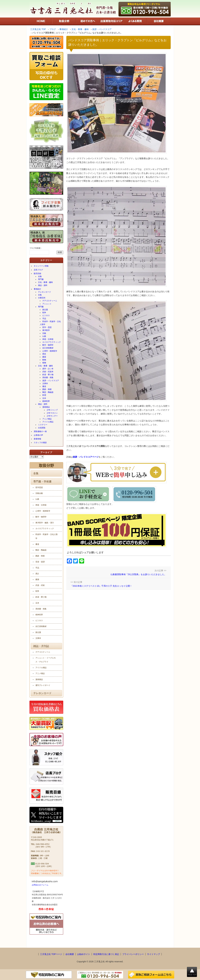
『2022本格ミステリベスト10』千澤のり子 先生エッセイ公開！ (101, 586)
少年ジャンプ (52, 410)
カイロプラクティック (52, 342)
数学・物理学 (48, 345)
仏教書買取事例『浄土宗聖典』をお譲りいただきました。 (138, 574)
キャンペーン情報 (41, 266)
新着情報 (37, 439)
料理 (44, 395)
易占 (37, 574)
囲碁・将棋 (47, 389)
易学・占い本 (48, 369)
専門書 (41, 279)
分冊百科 (42, 298)
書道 (44, 386)
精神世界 (46, 401)
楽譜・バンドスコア (51, 381)
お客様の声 (38, 435)
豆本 (44, 398)
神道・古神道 (48, 339)
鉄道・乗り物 (48, 375)
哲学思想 (39, 487)
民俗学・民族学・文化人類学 (50, 323)
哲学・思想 (47, 327)
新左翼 (45, 310)
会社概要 (70, 954)
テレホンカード (45, 292)
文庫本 (45, 383)
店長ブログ (38, 270)
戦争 (44, 313)
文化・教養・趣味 (45, 282)
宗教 (44, 333)
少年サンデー (52, 416)
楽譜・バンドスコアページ (86, 457)
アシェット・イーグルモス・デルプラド (46, 660)
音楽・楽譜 (40, 562)
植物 (44, 363)
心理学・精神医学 (50, 351)
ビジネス (46, 315)
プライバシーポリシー (133, 954)
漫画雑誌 (46, 407)
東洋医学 (46, 330)
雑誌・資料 (43, 285)
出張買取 (42, 428)
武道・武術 (40, 585)
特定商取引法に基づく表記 (106, 954)
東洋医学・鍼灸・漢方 (45, 523)
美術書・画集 (48, 377)
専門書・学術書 (42, 482)
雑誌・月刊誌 (41, 646)
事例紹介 (37, 289)
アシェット (47, 304)
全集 (40, 276)
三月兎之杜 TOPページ (51, 954)
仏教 (44, 336)
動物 (44, 360)
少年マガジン (52, 413)
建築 (44, 357)
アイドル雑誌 (48, 422)
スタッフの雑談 (40, 443)
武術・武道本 (48, 372)
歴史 (44, 354)
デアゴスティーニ (50, 301)
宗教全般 (39, 493)
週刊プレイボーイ (43, 685)
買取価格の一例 (40, 431)
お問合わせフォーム (40, 885)
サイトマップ (153, 954)
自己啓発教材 (48, 348)
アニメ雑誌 (47, 419)
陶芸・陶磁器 (48, 392)
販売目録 (37, 273)
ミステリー (43, 425)
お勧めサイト (84, 954)
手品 (44, 319)
